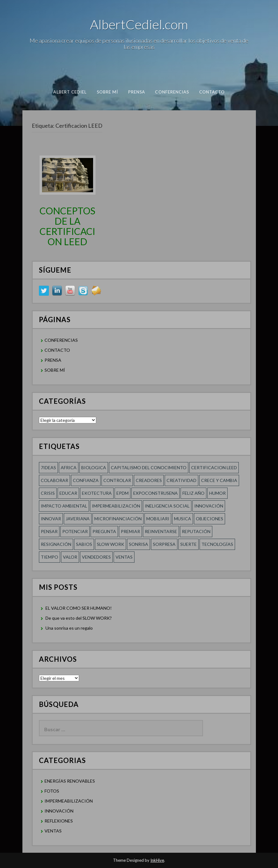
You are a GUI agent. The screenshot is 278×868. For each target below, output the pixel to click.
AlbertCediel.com (139, 24)
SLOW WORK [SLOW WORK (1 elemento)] (111, 544)
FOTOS (52, 791)
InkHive (157, 860)
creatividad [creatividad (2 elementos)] (181, 480)
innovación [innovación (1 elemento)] (209, 506)
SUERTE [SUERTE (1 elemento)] (188, 544)
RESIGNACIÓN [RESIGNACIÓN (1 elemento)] (56, 544)
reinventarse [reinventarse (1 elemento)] (161, 531)
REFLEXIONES (59, 821)
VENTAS (53, 831)
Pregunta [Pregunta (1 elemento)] (104, 531)
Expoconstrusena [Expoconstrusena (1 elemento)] (155, 493)
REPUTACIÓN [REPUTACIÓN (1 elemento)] (196, 531)
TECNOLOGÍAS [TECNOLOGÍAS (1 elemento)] (217, 544)
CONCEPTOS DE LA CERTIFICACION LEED (67, 226)
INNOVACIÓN (59, 811)
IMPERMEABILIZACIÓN (69, 801)
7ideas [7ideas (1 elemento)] (48, 467)
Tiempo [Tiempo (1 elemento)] (49, 557)
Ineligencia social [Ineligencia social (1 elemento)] (167, 506)
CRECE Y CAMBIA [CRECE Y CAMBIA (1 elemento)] (219, 480)
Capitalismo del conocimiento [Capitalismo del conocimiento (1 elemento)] (149, 467)
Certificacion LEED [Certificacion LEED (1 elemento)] (214, 467)
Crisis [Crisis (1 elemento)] (48, 493)
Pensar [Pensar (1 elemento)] (49, 531)
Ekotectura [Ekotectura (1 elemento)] (97, 493)
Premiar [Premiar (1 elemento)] (130, 531)
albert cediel (70, 92)
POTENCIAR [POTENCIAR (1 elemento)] (75, 531)
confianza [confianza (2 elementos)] (86, 480)
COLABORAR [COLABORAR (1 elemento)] (54, 480)
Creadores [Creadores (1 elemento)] (149, 480)
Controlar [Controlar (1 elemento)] (117, 480)
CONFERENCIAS (172, 92)
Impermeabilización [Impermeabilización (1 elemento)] (116, 506)
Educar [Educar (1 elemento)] (68, 493)
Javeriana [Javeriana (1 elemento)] (78, 519)
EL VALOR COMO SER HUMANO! (79, 608)
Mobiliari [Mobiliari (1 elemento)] (158, 519)
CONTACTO (212, 92)
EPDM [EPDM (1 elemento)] (123, 493)
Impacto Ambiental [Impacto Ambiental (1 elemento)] (64, 506)
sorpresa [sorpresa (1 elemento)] (164, 544)
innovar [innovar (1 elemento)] (51, 519)
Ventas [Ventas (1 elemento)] (124, 557)
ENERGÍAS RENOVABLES (70, 781)
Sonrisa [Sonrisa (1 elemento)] (139, 544)
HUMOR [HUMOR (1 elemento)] (217, 493)
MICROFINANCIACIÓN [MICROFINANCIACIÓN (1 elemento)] (118, 519)
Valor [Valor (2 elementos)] (70, 557)
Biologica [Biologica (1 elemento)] (94, 467)
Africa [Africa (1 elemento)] (69, 467)
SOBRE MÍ (107, 92)
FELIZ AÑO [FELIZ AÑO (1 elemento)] (193, 493)
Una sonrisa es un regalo (69, 628)
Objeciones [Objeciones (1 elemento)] (210, 519)
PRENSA (137, 92)
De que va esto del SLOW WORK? (79, 618)
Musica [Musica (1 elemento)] (183, 519)
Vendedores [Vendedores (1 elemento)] (96, 557)
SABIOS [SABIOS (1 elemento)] (84, 544)
